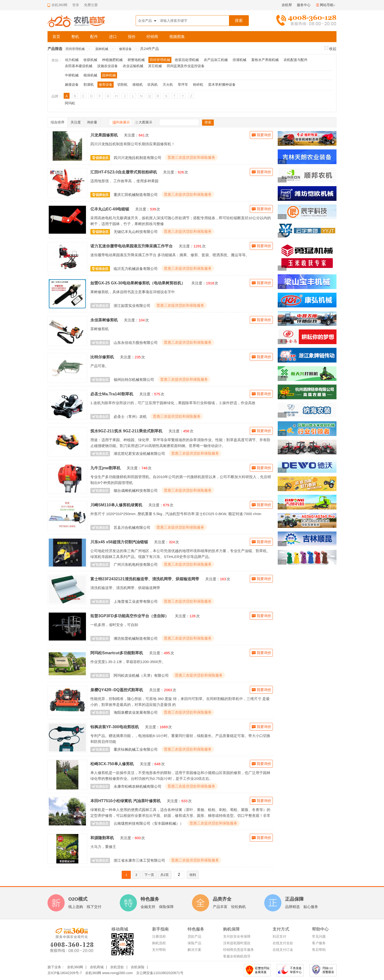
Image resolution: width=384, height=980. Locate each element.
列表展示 (123, 122)
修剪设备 (125, 49)
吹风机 (153, 85)
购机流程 (159, 943)
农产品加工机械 (216, 60)
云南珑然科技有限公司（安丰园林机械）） (149, 823)
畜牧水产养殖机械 (265, 60)
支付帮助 (159, 950)
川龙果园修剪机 (104, 135)
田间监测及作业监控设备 (186, 66)
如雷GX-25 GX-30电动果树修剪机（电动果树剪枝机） (138, 283)
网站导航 (327, 5)
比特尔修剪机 (102, 357)
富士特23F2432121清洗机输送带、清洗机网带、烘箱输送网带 (145, 579)
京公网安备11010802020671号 (160, 973)
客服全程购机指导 (237, 956)
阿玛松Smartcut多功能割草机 (117, 653)
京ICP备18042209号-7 (65, 973)
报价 (132, 37)
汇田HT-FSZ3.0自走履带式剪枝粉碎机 (124, 172)
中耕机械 (72, 75)
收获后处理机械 (187, 60)
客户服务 (319, 943)
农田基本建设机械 (79, 66)
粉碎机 (198, 85)
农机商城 (97, 967)
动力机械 (72, 60)
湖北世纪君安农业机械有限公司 (139, 454)
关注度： (131, 135)
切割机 (122, 85)
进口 (113, 37)
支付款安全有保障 (237, 936)
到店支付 (279, 936)
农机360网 (75, 967)
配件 (94, 37)
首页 (56, 37)
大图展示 (145, 122)
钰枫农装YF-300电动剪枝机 (115, 727)
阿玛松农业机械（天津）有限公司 (141, 675)
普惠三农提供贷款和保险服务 (191, 157)
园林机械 (102, 49)
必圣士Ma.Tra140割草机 (112, 394)
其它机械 (155, 66)
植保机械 (90, 75)
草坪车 (183, 85)
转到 (193, 875)
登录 (76, 5)
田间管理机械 (75, 49)
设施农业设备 (108, 66)
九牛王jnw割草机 (105, 468)
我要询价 (264, 135)
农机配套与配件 (296, 60)
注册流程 (159, 936)
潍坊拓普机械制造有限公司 (136, 638)
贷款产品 (194, 936)
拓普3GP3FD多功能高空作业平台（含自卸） (130, 616)
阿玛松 (70, 103)
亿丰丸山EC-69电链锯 (110, 209)
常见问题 (319, 936)
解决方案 (194, 950)
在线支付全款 (283, 943)
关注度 (76, 122)
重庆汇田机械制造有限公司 (136, 195)
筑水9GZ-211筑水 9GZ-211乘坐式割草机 (126, 431)
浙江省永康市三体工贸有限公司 (139, 860)
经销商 (152, 37)
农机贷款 (117, 967)
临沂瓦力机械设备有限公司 (136, 269)
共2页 (164, 875)
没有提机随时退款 (237, 943)
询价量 (92, 122)
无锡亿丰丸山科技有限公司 (136, 232)
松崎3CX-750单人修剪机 (112, 764)
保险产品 (194, 943)
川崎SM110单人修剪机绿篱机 (116, 505)
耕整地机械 (136, 60)
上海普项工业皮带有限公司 (136, 601)
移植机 (138, 85)
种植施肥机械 (112, 60)
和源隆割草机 (102, 838)
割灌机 (89, 85)
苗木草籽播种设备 (222, 85)
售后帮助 (319, 950)
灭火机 (168, 85)
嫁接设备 (72, 85)
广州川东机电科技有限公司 (136, 564)
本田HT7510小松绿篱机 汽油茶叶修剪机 (126, 801)
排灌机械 (240, 60)
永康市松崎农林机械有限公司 (138, 786)
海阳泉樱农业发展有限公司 (136, 712)
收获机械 (90, 60)
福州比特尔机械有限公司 (134, 380)
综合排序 (58, 122)
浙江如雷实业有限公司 (132, 306)
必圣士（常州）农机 (130, 417)
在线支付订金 (283, 950)
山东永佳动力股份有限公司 (136, 343)
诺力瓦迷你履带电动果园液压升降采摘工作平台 (132, 246)
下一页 (149, 875)
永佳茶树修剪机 (104, 320)
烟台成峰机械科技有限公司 (136, 490)
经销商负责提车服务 (239, 950)
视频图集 (177, 37)
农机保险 (138, 967)
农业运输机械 (133, 66)
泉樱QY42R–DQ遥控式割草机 (117, 690)
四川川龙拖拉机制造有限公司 (138, 158)
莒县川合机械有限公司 (132, 527)
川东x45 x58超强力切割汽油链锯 (119, 542)
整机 (75, 37)
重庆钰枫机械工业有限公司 (136, 749)
